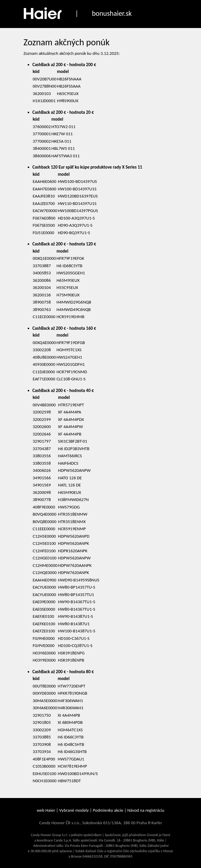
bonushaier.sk (112, 13)
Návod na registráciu (146, 810)
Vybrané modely (74, 810)
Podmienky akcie (108, 810)
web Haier (46, 810)
